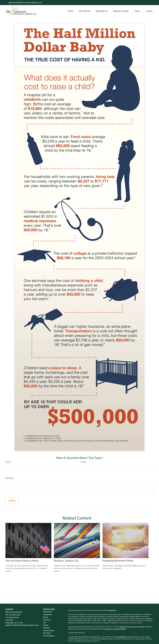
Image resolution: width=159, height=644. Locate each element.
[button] (70, 11)
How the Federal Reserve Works (22, 561)
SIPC (124, 637)
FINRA (120, 637)
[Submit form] (12, 501)
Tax (45, 622)
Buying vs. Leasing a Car (66, 561)
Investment (47, 615)
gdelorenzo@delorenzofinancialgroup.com (24, 3)
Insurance (47, 620)
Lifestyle (46, 628)
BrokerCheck (112, 610)
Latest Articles (49, 630)
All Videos (47, 633)
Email (83, 462)
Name (8, 462)
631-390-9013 (17, 612)
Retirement (47, 612)
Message (10, 478)
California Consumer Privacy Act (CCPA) (132, 627)
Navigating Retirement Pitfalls (118, 561)
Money (46, 625)
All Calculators (49, 636)
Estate (46, 617)
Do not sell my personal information (115, 629)
